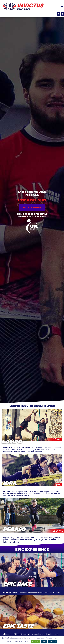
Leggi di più (53, 641)
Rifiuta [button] (44, 641)
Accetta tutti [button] (35, 641)
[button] (62, 7)
